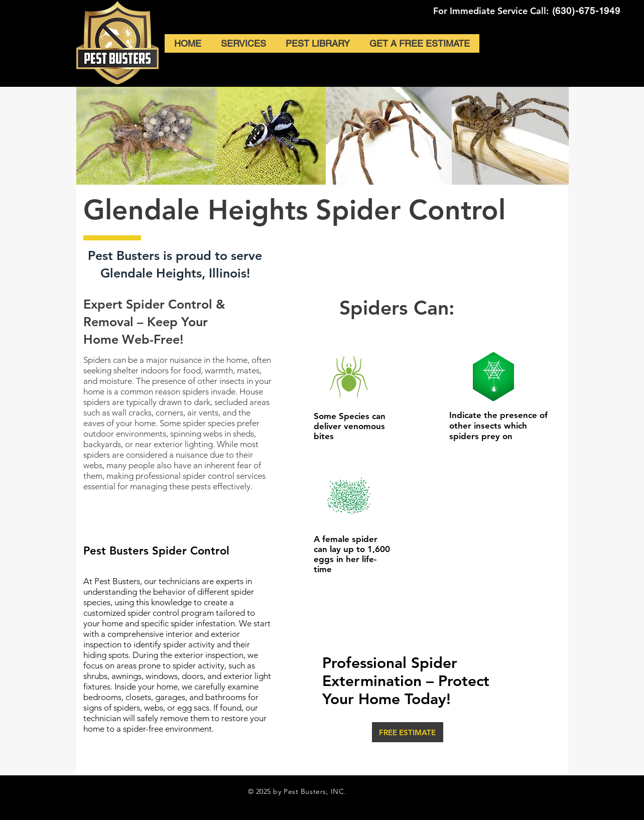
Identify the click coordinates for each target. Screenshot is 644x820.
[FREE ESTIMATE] (408, 732)
